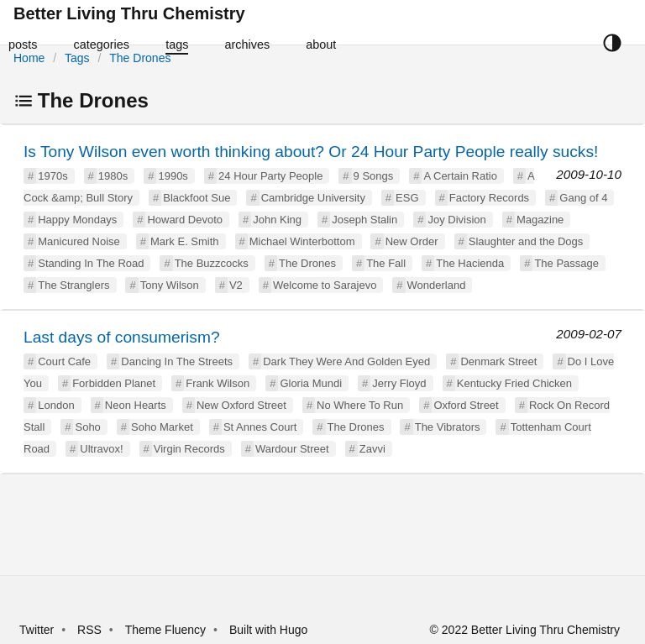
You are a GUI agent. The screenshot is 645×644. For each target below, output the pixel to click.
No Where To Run (360, 405)
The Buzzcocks (212, 263)
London (56, 405)
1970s (52, 176)
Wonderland (437, 285)
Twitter (37, 630)
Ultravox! (101, 449)
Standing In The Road (91, 263)
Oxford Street (466, 405)
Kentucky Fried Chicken (514, 383)
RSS (89, 630)
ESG (407, 198)
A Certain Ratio (460, 176)
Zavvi (372, 449)
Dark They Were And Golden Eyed (346, 361)
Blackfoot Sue (197, 198)
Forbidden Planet (114, 383)
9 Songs (374, 176)
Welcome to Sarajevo (325, 285)
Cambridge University (313, 198)
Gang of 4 (583, 198)
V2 (236, 285)
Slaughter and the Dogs (526, 241)
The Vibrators (448, 427)
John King (277, 220)
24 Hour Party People (270, 176)
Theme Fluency (167, 630)
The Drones (140, 58)
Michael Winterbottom (302, 241)
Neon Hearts (136, 405)
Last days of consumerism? (122, 337)
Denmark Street (498, 361)
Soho (87, 427)
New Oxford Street (241, 405)
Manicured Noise (79, 241)
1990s (173, 176)
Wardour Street (292, 449)
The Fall (386, 263)
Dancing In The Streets (177, 361)
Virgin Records (189, 449)
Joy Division (456, 220)
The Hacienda (470, 263)
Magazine (540, 220)
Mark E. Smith (185, 241)
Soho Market (162, 427)
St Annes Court (260, 427)
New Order (412, 241)
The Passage (566, 263)
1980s (113, 176)
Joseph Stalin (364, 220)
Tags (77, 58)
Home (29, 58)
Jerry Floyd (399, 383)
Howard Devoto (185, 220)
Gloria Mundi (311, 383)
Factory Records (489, 198)
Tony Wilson (170, 285)
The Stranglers (73, 285)
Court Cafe (64, 361)
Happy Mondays (77, 220)
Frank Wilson (218, 383)
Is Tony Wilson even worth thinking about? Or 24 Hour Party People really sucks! (311, 152)
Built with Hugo (268, 630)
